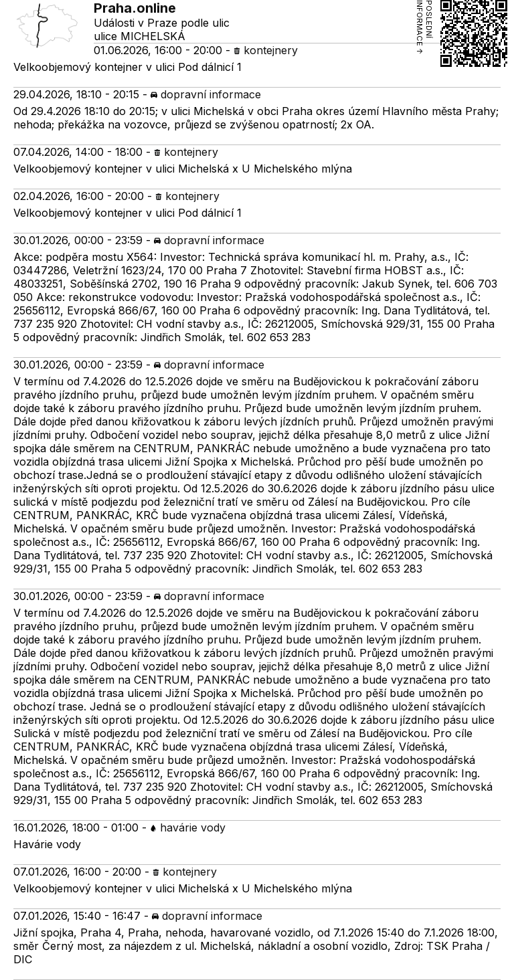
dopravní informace (206, 94)
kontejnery (266, 50)
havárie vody (188, 827)
